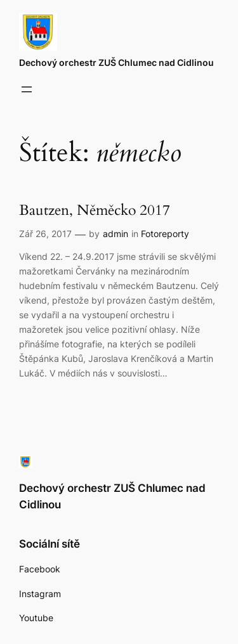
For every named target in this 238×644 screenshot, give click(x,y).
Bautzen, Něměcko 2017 (95, 211)
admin (116, 234)
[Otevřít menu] (27, 89)
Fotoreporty (165, 234)
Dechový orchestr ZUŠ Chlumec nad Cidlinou (116, 62)
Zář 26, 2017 (45, 234)
